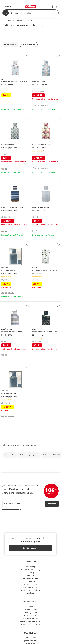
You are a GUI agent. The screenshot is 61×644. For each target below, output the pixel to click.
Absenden (52, 504)
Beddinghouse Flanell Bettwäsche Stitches (15, 304)
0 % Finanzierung (31, 587)
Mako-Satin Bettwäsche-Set (11, 179)
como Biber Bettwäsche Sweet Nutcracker (15, 54)
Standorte (31, 607)
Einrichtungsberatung (30, 612)
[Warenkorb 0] (57, 6)
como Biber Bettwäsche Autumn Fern (46, 304)
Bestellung (30, 567)
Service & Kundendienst (30, 590)
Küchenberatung (30, 610)
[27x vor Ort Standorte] (52, 6)
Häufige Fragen (30, 584)
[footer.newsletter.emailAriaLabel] (23, 504)
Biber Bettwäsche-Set (40, 179)
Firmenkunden (31, 593)
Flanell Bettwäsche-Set (40, 116)
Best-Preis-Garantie (31, 615)
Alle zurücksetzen (28, 44)
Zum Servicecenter (30, 548)
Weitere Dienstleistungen (31, 621)
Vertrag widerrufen (31, 578)
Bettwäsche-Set (37, 53)
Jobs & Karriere (30, 641)
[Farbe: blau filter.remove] (10, 44)
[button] (5, 6)
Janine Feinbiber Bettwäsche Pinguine (45, 243)
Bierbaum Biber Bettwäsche (12, 242)
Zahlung (30, 572)
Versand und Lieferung (31, 570)
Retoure (30, 575)
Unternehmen (31, 638)
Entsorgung (30, 581)
